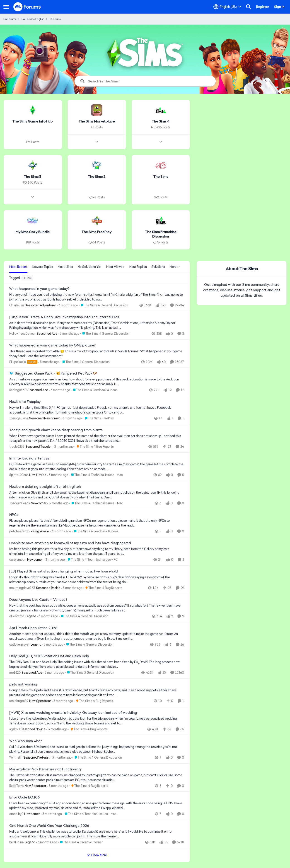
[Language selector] (227, 7)
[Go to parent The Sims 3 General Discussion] (90, 673)
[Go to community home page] (27, 7)
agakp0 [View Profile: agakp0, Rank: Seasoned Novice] (14, 729)
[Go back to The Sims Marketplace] (97, 121)
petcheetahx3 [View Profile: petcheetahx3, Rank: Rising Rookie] (19, 531)
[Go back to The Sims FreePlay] (97, 232)
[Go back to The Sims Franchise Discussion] (161, 234)
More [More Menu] (175, 267)
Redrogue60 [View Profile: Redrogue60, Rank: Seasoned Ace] (18, 390)
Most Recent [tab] (18, 267)
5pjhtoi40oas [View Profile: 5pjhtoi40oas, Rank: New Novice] (19, 475)
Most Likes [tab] (65, 267)
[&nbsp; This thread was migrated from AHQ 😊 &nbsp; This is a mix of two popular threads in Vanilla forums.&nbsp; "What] (97, 353)
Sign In (279, 7)
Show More (97, 855)
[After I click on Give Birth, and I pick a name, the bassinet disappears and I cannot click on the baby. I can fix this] (97, 495)
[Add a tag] (27, 278)
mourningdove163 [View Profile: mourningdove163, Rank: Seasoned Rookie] (22, 588)
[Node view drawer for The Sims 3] (33, 197)
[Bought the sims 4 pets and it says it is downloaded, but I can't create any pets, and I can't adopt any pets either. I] (97, 693)
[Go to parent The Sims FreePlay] (98, 418)
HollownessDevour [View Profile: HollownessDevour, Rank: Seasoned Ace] (23, 334)
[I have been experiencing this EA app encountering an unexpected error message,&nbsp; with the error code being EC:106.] (97, 806)
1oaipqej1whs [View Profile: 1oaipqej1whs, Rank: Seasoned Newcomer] (19, 418)
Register (263, 7)
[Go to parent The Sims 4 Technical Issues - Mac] (96, 475)
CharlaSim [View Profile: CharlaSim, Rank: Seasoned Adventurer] (17, 305)
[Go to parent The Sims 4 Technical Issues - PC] (92, 560)
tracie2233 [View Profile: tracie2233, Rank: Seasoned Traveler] (17, 447)
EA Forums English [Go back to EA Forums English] (33, 19)
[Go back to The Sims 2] (97, 177)
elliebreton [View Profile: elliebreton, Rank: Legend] (17, 616)
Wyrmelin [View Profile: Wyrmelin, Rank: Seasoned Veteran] (16, 757)
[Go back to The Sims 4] (161, 121)
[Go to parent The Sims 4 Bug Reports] (94, 447)
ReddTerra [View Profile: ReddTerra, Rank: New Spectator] (16, 786)
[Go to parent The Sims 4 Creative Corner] (80, 842)
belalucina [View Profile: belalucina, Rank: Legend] (16, 842)
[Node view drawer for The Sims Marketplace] (97, 142)
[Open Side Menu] (6, 7)
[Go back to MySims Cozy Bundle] (33, 232)
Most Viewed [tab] (115, 267)
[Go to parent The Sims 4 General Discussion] (104, 305)
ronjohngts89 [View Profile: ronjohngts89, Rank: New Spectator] (19, 701)
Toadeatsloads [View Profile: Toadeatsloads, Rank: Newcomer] (20, 503)
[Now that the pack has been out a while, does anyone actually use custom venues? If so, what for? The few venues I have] (97, 608)
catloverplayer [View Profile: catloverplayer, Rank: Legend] (19, 644)
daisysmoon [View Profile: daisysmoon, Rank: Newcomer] (18, 560)
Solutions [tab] (158, 267)
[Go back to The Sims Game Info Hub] (33, 121)
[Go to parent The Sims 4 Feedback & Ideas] (94, 390)
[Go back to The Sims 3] (33, 177)
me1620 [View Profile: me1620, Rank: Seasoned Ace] (15, 673)
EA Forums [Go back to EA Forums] (10, 19)
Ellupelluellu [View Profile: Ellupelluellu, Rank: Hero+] (18, 362)
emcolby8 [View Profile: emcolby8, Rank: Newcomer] (16, 814)
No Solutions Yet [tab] (89, 267)
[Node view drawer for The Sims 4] (161, 142)
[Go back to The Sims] (161, 177)
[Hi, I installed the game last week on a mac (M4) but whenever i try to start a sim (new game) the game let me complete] (97, 467)
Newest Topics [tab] (42, 267)
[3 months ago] (67, 305)
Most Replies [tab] (138, 267)
